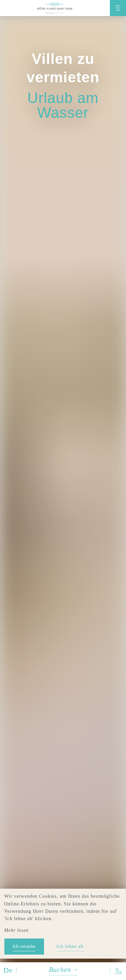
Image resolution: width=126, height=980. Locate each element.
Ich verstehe (24, 946)
